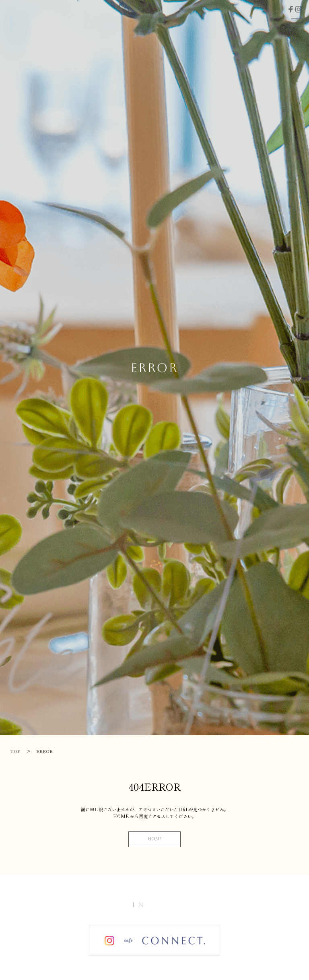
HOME (155, 839)
